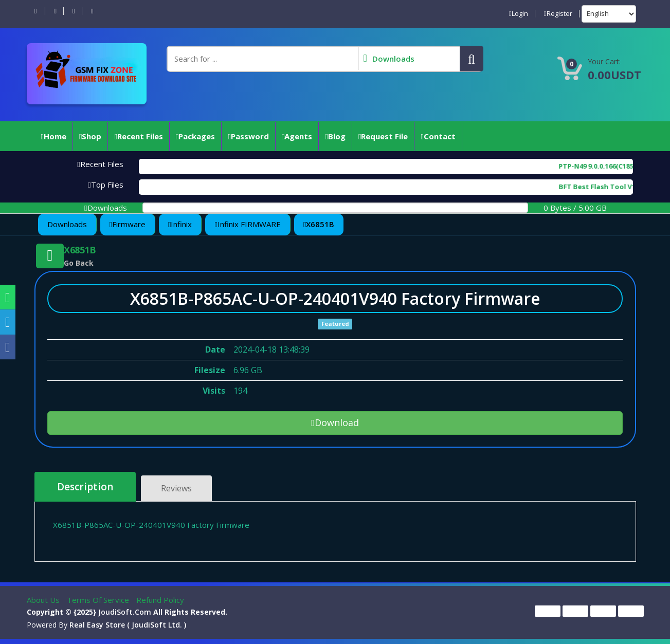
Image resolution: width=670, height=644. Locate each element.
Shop (90, 136)
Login (519, 14)
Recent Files (138, 136)
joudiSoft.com (125, 612)
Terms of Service (99, 600)
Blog (335, 136)
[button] (472, 59)
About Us (44, 600)
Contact (438, 136)
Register (558, 14)
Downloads (67, 224)
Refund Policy (160, 600)
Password (248, 136)
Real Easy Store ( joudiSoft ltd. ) (128, 625)
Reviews (176, 488)
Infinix (180, 224)
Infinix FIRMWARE (247, 224)
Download (335, 422)
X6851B (319, 224)
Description (85, 487)
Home (54, 136)
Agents (297, 136)
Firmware (128, 224)
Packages (195, 136)
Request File (383, 136)
